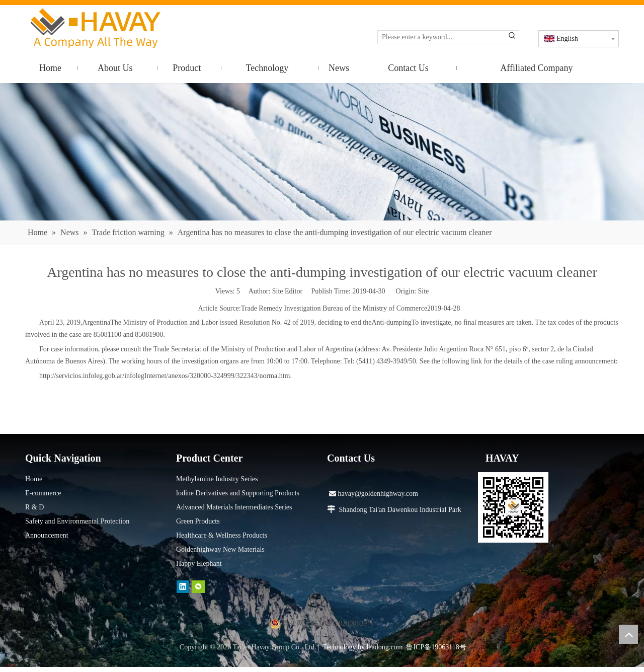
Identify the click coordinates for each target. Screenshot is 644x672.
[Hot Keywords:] (512, 37)
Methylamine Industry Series (217, 479)
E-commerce (43, 493)
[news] (322, 152)
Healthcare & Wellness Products (222, 535)
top (628, 634)
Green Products (198, 521)
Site (424, 291)
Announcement (47, 535)
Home (34, 479)
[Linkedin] (183, 587)
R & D (34, 507)
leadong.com (384, 647)
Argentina (97, 322)
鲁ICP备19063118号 (436, 647)
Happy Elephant (199, 564)
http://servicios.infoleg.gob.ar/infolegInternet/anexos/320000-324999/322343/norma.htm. (166, 376)
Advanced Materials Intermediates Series (234, 507)
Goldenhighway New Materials (220, 549)
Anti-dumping (391, 322)
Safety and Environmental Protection (77, 521)
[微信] (198, 587)
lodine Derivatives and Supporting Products (238, 493)
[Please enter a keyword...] (442, 37)
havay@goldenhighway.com (374, 494)
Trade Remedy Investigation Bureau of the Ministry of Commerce (334, 308)
